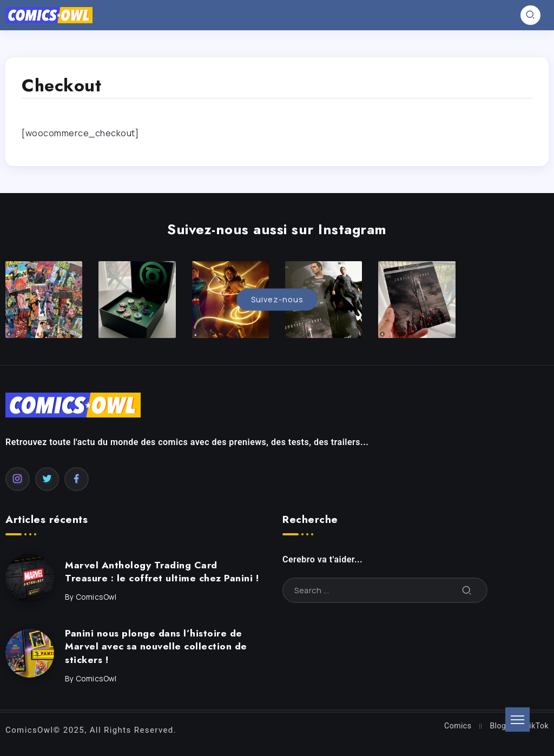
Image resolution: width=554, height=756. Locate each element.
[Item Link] (30, 578)
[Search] (385, 590)
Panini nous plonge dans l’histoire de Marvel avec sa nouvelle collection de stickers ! (156, 646)
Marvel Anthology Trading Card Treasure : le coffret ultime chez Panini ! (162, 572)
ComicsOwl (96, 597)
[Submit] (467, 590)
